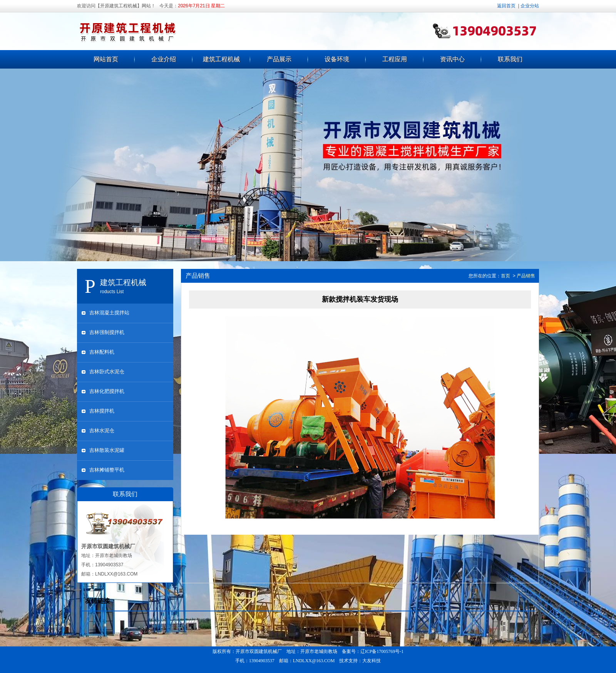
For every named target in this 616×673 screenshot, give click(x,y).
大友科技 (372, 661)
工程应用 (395, 59)
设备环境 (337, 59)
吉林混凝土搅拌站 (109, 313)
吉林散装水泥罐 (107, 450)
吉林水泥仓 (102, 430)
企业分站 (530, 6)
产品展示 (279, 59)
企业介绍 (164, 59)
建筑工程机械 (221, 59)
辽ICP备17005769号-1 (382, 651)
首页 (506, 276)
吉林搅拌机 (102, 411)
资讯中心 (452, 59)
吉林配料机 (102, 352)
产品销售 (526, 276)
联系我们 (510, 59)
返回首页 (506, 6)
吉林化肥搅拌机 (107, 391)
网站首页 (106, 59)
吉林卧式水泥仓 (107, 372)
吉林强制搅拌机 (107, 332)
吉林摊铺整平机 (107, 470)
